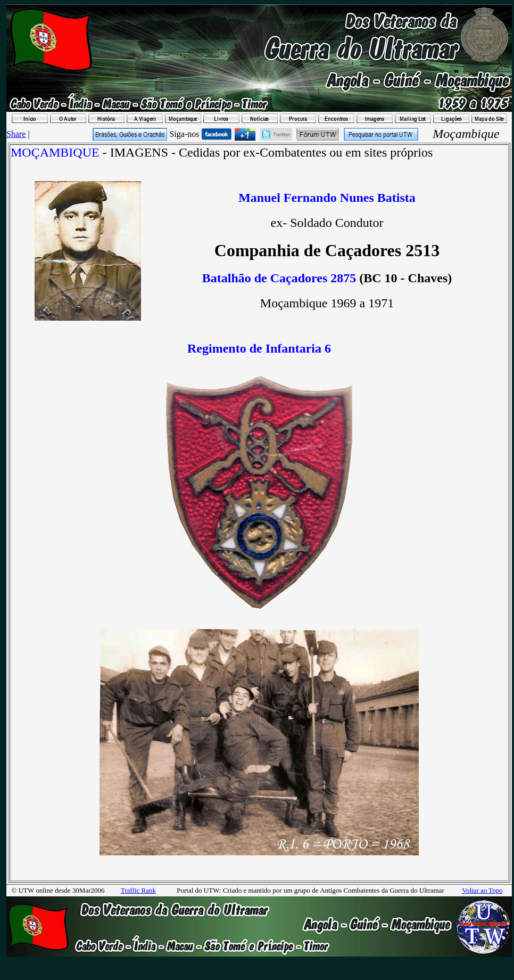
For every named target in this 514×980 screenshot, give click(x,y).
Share (16, 134)
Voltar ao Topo (482, 890)
